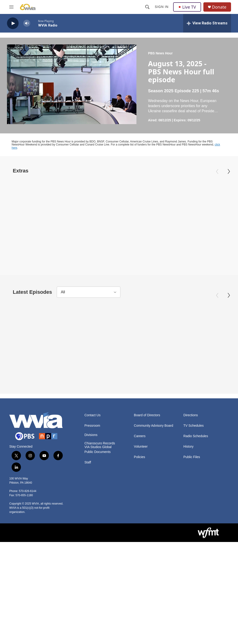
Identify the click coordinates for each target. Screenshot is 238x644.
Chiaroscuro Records (100, 514)
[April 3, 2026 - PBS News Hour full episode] (40, 201)
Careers (140, 507)
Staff (88, 533)
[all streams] (207, 23)
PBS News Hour (160, 53)
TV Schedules (193, 497)
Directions (191, 486)
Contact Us (92, 486)
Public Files (192, 528)
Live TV (187, 7)
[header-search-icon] (147, 7)
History (188, 518)
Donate (219, 7)
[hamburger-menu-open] (11, 7)
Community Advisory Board (154, 497)
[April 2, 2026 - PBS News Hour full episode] (154, 361)
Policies (139, 528)
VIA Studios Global (98, 518)
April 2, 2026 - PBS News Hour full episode (150, 400)
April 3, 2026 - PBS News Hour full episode (36, 241)
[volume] (27, 23)
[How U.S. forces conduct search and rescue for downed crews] (121, 201)
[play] (13, 23)
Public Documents (98, 523)
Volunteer (141, 518)
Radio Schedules (196, 507)
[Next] (229, 172)
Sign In (162, 7)
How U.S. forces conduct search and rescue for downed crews (117, 244)
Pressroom (92, 497)
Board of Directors (147, 486)
